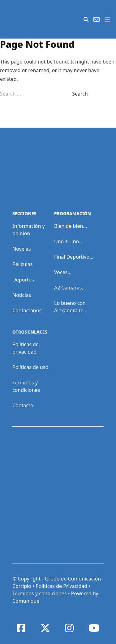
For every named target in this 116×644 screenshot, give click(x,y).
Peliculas (22, 264)
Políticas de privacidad (26, 348)
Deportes (23, 280)
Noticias (22, 295)
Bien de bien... (71, 226)
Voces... (63, 272)
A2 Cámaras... (70, 288)
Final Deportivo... (74, 257)
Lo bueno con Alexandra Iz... (70, 307)
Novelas (21, 249)
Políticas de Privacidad (61, 586)
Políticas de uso (30, 367)
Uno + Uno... (69, 241)
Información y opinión (29, 230)
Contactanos (27, 310)
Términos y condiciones (26, 386)
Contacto (23, 405)
